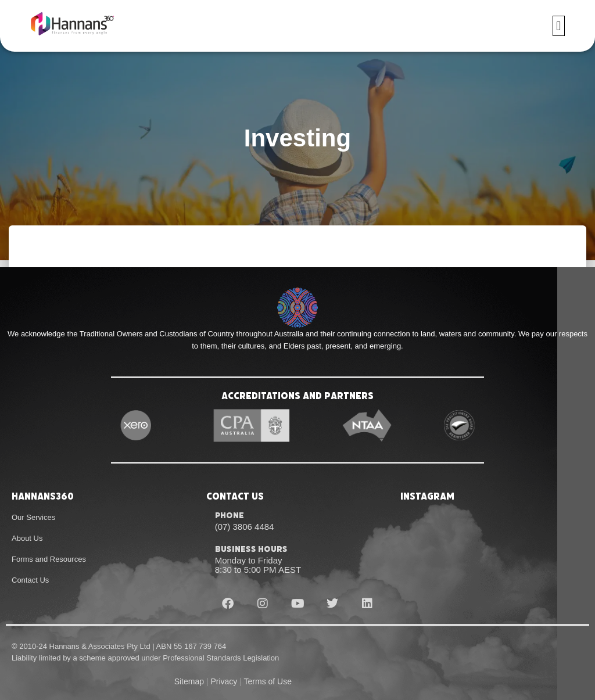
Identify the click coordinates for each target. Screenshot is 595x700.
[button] (559, 26)
